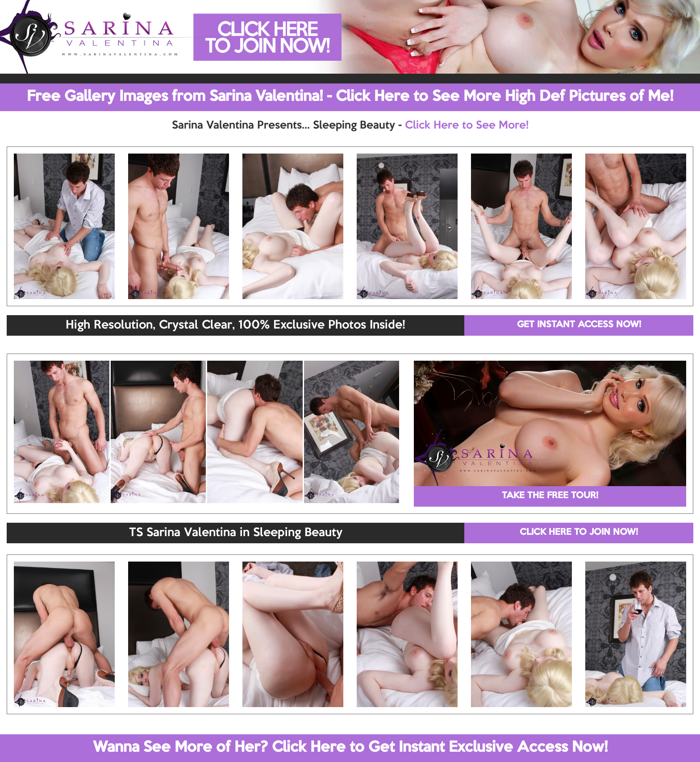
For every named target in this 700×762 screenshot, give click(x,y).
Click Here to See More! (467, 125)
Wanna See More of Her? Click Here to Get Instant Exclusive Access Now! (350, 748)
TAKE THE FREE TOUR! (550, 496)
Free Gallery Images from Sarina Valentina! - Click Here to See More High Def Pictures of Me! (350, 97)
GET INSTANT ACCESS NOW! (579, 325)
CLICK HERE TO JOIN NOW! (579, 533)
